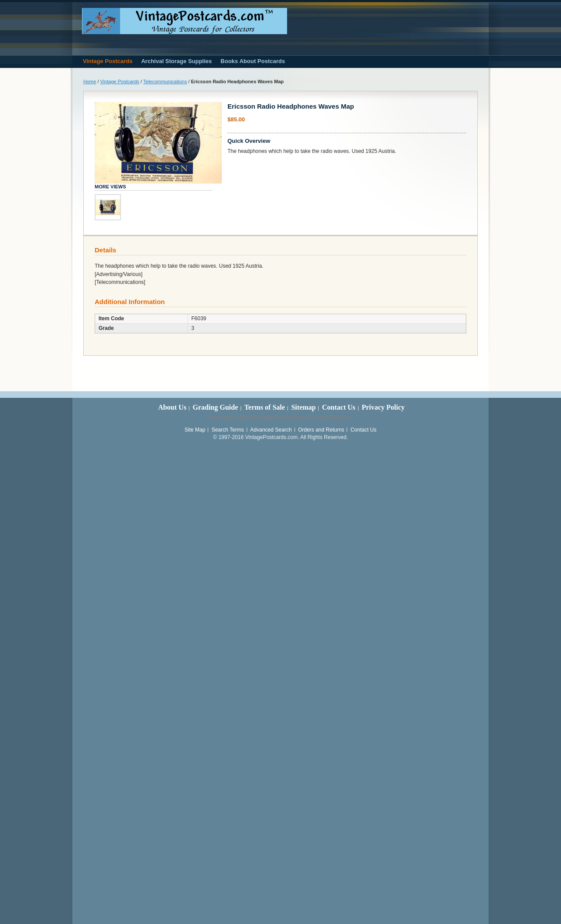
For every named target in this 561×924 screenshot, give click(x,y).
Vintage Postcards (120, 81)
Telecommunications (165, 81)
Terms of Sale (265, 407)
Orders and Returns (321, 430)
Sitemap (303, 407)
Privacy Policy (383, 407)
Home (90, 81)
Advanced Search (271, 430)
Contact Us (339, 407)
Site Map (195, 430)
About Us (172, 407)
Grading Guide (215, 407)
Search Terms (228, 430)
